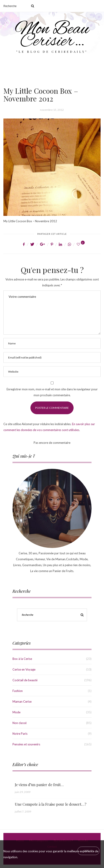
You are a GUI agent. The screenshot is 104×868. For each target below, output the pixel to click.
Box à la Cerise (22, 659)
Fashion (18, 691)
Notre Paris (20, 734)
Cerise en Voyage (24, 669)
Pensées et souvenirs (26, 744)
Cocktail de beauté (25, 680)
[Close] (88, 851)
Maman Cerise (22, 701)
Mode (16, 712)
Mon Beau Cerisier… (52, 35)
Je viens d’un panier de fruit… (39, 785)
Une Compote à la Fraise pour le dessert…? (51, 804)
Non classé (20, 723)
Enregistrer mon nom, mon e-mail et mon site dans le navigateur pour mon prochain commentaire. (52, 392)
